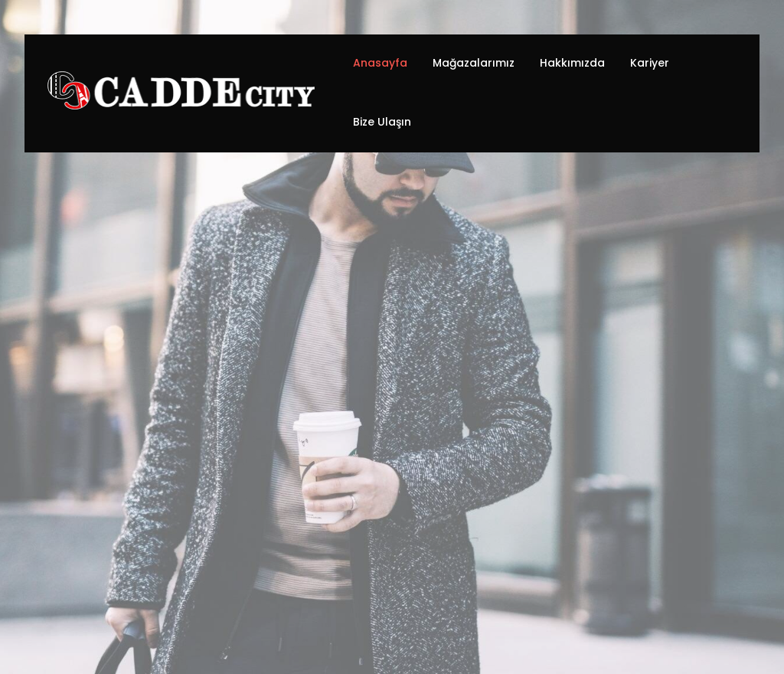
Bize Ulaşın (382, 122)
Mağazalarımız (474, 63)
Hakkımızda (572, 63)
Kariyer (650, 63)
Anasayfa (380, 63)
